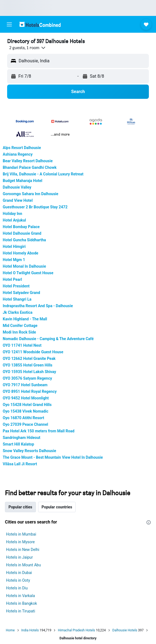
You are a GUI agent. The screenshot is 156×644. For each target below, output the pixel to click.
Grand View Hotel (18, 200)
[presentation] (149, 522)
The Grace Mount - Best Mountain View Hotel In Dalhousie (53, 457)
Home (10, 630)
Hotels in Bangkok (22, 603)
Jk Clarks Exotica (18, 312)
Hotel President (16, 286)
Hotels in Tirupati (21, 611)
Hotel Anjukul (14, 220)
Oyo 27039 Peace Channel (25, 424)
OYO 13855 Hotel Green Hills (28, 365)
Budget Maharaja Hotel (22, 181)
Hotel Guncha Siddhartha (24, 240)
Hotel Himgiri (14, 247)
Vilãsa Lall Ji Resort (20, 464)
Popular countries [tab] (57, 507)
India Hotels (30, 630)
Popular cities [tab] (20, 507)
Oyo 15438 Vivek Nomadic (25, 411)
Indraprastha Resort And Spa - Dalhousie (38, 306)
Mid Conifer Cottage (20, 326)
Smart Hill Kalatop (18, 444)
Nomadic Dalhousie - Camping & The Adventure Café (48, 339)
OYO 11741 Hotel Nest (22, 345)
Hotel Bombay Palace (21, 227)
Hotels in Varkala (20, 596)
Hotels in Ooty (18, 580)
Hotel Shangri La (17, 299)
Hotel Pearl (12, 279)
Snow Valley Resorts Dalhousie (29, 451)
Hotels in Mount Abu (23, 565)
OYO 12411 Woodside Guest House (33, 352)
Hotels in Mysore (20, 542)
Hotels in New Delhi (23, 550)
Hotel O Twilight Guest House (28, 273)
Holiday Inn (12, 214)
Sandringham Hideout (22, 438)
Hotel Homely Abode (21, 253)
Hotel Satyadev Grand (21, 293)
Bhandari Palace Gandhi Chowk (30, 167)
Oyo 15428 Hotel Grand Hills (27, 405)
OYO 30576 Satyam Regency (27, 378)
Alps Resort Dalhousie (22, 148)
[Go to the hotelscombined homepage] (40, 24)
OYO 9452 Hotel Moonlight (26, 398)
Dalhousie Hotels (125, 630)
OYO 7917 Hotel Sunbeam (25, 385)
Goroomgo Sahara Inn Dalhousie (31, 194)
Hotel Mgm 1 (14, 260)
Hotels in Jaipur (19, 557)
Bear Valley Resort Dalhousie (28, 161)
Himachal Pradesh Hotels (76, 630)
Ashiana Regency (18, 154)
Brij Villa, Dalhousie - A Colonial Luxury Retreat (43, 174)
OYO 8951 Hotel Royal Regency (30, 391)
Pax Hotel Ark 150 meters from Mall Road (39, 431)
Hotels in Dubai (19, 573)
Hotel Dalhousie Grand (22, 233)
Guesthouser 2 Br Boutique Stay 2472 (35, 207)
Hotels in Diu (17, 588)
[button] (9, 24)
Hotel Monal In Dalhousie (24, 266)
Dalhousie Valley (17, 187)
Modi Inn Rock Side (19, 332)
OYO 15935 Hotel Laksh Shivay (29, 372)
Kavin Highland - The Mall (25, 319)
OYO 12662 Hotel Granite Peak (29, 359)
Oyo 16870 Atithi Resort (23, 418)
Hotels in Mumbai (21, 534)
